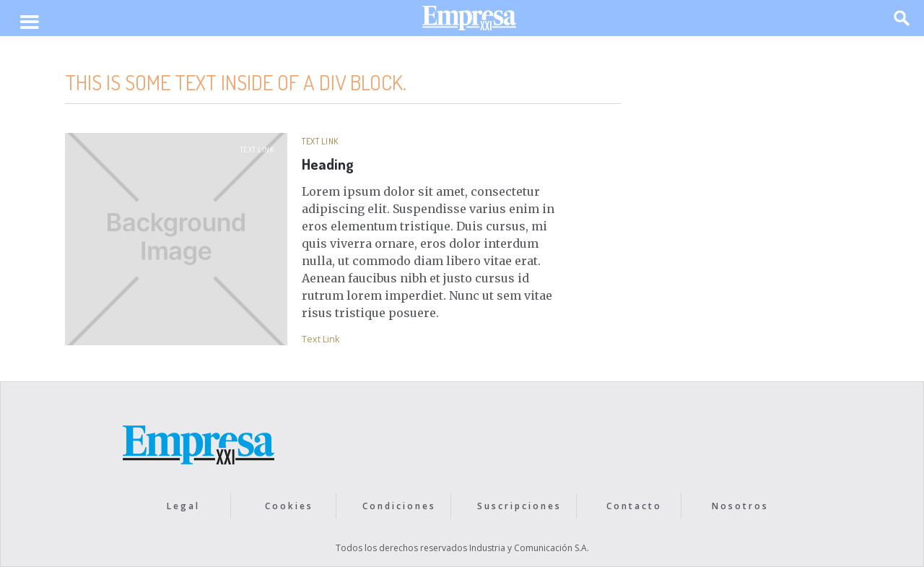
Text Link (257, 150)
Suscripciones (519, 506)
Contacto (634, 506)
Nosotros (740, 506)
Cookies (289, 506)
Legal (183, 506)
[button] (29, 23)
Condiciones (399, 506)
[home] (469, 21)
